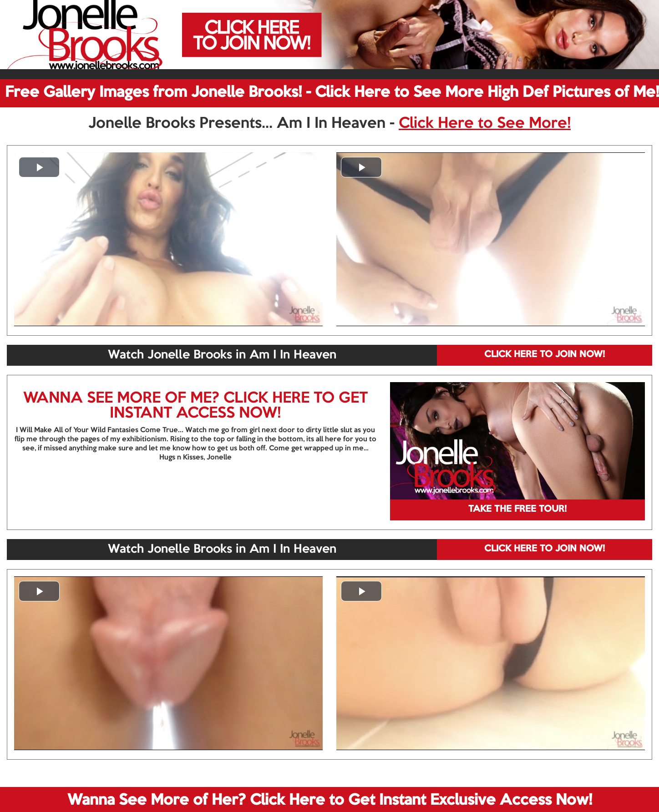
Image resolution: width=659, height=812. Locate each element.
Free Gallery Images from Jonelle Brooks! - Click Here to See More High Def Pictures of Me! (332, 93)
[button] (39, 167)
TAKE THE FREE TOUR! (517, 509)
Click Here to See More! (485, 124)
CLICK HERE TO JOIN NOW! (545, 355)
